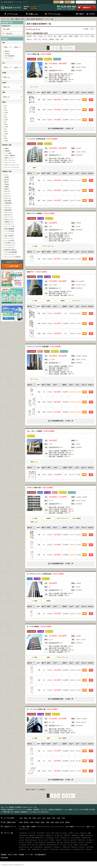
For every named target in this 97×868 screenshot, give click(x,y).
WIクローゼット (9, 219)
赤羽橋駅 (61, 78)
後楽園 (71, 36)
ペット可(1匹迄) (9, 231)
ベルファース (84, 833)
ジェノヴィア (74, 840)
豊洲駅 (57, 822)
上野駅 (47, 822)
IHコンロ (7, 191)
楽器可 (34, 168)
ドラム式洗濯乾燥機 (11, 252)
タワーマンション (34, 87)
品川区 (39, 818)
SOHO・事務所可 (77, 518)
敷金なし (8, 51)
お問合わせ (87, 8)
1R (5, 106)
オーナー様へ (29, 855)
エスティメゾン (89, 835)
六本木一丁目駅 (65, 733)
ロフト (7, 175)
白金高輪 (51, 39)
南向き (7, 182)
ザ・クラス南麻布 (40, 626)
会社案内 (91, 14)
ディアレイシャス (24, 847)
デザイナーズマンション (48, 246)
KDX (90, 833)
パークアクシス (23, 833)
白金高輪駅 (64, 79)
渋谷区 (54, 818)
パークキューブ (59, 835)
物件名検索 (4, 858)
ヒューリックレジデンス (36, 847)
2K (5, 115)
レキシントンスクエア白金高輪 (44, 346)
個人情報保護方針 (40, 855)
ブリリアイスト (41, 833)
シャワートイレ (9, 238)
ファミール (66, 840)
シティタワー (89, 842)
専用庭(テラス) (9, 222)
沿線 (32, 14)
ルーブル (21, 840)
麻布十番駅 (64, 74)
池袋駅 (42, 822)
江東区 (21, 818)
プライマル (88, 849)
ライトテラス (90, 847)
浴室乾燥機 (8, 203)
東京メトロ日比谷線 (55, 162)
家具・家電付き (9, 236)
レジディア (71, 833)
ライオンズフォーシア (78, 849)
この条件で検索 (12, 266)
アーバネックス (49, 838)
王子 (45, 36)
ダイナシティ (82, 840)
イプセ (57, 833)
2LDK (6, 120)
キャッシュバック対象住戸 (13, 257)
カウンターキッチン (11, 254)
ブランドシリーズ (10, 163)
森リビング (33, 835)
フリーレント (9, 58)
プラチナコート (49, 835)
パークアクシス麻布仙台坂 (43, 139)
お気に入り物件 (13, 855)
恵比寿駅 (37, 822)
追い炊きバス (9, 215)
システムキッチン (10, 245)
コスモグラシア (75, 835)
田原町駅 (67, 822)
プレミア (21, 838)
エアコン (7, 194)
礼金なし (8, 54)
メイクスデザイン (51, 842)
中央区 (44, 818)
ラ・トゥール (32, 833)
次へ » (72, 48)
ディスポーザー (9, 224)
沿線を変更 (7, 34)
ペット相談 (34, 246)
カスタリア (67, 835)
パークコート (90, 840)
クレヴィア (81, 842)
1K (5, 108)
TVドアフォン (9, 212)
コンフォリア (63, 833)
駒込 (55, 36)
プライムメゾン (48, 847)
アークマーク (82, 847)
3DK (6, 124)
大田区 (58, 818)
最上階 (7, 180)
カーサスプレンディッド (53, 845)
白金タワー (37, 272)
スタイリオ (42, 845)
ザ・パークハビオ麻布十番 (43, 709)
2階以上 (7, 189)
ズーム (77, 833)
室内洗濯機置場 (9, 229)
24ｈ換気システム (10, 243)
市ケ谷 (81, 36)
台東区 (34, 818)
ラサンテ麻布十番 (40, 54)
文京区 (63, 818)
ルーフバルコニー (10, 247)
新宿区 (26, 818)
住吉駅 (32, 822)
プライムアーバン (65, 838)
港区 (54, 70)
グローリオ (60, 842)
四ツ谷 (87, 36)
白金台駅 (63, 291)
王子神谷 (40, 36)
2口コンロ (8, 196)
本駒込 (60, 36)
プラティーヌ (66, 847)
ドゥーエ (49, 833)
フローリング (9, 217)
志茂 (35, 36)
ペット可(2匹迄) (9, 240)
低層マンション (34, 462)
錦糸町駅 (26, 822)
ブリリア (21, 842)
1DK (6, 110)
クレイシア (59, 840)
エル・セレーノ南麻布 (41, 431)
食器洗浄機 (8, 210)
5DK (6, 138)
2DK (6, 117)
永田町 (92, 36)
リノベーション (9, 233)
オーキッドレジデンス (65, 849)
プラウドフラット (24, 835)
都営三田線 (52, 81)
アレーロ (70, 845)
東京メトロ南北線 (54, 74)
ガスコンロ (8, 208)
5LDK (6, 141)
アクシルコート (57, 847)
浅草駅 (52, 822)
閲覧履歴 (4, 855)
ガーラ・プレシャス (32, 845)
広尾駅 (64, 162)
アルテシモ (74, 847)
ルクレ (29, 849)
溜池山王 (29, 39)
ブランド (53, 14)
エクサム (76, 845)
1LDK (6, 113)
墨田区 (49, 818)
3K (5, 122)
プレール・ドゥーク (43, 840)
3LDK (6, 127)
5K (5, 136)
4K (5, 129)
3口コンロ (8, 198)
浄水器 (7, 184)
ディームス (63, 845)
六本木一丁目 (37, 39)
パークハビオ (40, 835)
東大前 (65, 36)
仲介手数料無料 (10, 56)
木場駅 (21, 822)
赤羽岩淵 (29, 36)
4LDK (6, 134)
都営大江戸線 (53, 76)
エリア (11, 14)
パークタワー (29, 842)
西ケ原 (50, 36)
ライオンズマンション (31, 840)
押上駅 (62, 822)
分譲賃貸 (63, 301)
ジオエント (46, 849)
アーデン (57, 838)
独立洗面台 (8, 201)
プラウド (52, 840)
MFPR (82, 835)
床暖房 (7, 187)
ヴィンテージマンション (12, 167)
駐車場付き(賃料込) (10, 250)
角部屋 (7, 177)
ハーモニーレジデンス (39, 842)
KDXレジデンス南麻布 (41, 213)
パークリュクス (84, 845)
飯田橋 (76, 36)
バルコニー (8, 205)
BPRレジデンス (40, 838)
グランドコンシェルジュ (70, 842)
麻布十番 (45, 39)
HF (53, 833)
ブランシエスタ (54, 849)
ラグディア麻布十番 (40, 487)
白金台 (57, 39)
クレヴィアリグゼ (30, 838)
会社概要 (21, 855)
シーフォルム (22, 845)
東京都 (51, 70)
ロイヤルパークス (86, 838)
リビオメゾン (23, 849)
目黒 (62, 39)
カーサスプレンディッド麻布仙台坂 (46, 574)
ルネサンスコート (37, 849)
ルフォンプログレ (76, 838)
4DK (6, 131)
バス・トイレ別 (9, 226)
